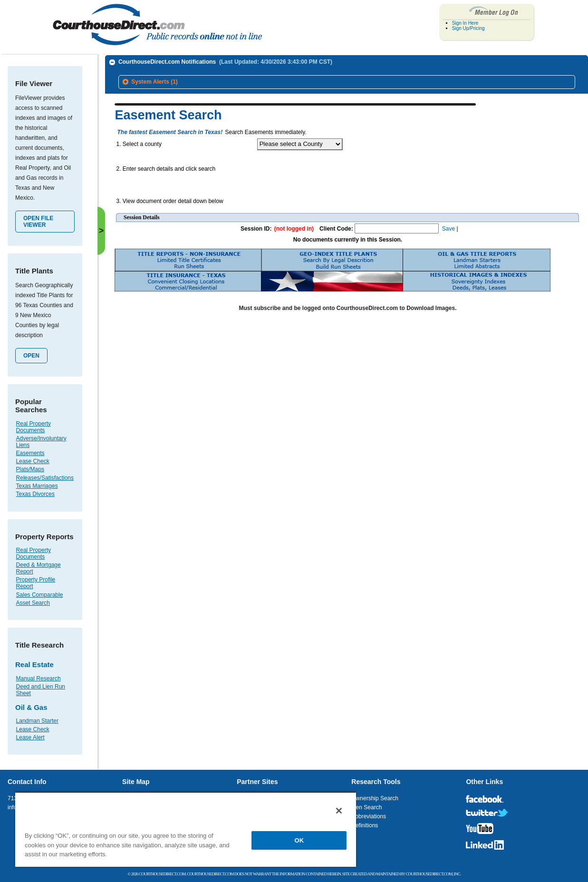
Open (31, 356)
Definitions (365, 825)
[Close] (339, 811)
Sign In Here (465, 23)
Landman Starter (37, 721)
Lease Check (33, 461)
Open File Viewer (38, 222)
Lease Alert (30, 737)
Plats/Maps (30, 469)
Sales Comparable (40, 595)
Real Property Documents (34, 427)
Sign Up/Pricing (468, 28)
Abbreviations (369, 816)
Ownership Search (375, 798)
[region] (186, 829)
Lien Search (366, 807)
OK (299, 840)
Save (448, 226)
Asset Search (33, 603)
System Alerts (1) (154, 82)
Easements (30, 453)
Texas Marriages (37, 486)
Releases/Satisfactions (45, 478)
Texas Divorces (35, 494)
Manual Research (39, 678)
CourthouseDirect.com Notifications (225, 62)
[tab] (347, 82)
